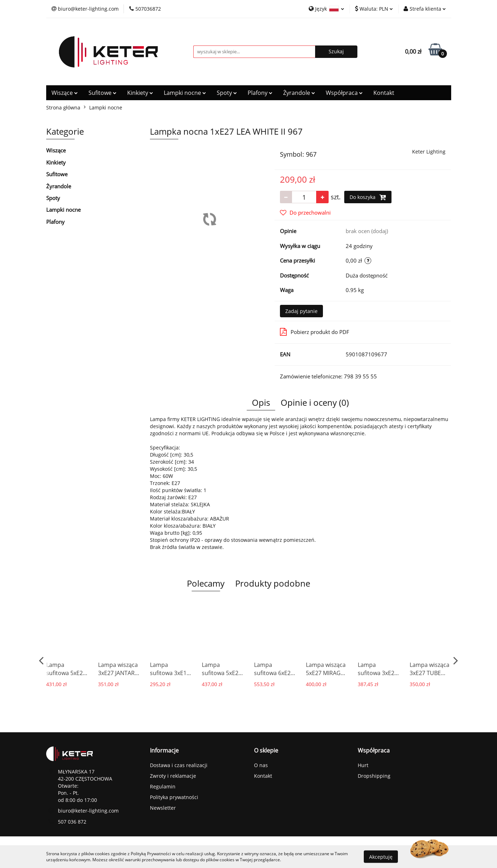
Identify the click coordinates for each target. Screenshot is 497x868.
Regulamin (163, 786)
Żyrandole (299, 93)
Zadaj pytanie (301, 311)
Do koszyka (368, 197)
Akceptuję (381, 856)
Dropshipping (374, 776)
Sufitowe (102, 93)
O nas (261, 765)
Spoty (227, 93)
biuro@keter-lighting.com (88, 811)
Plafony (260, 93)
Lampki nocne (185, 93)
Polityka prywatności (174, 797)
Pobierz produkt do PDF (315, 332)
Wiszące (65, 93)
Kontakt (384, 93)
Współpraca (344, 93)
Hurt (363, 765)
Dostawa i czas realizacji (179, 765)
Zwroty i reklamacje (173, 776)
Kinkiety (140, 93)
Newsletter (163, 808)
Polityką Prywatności (151, 854)
